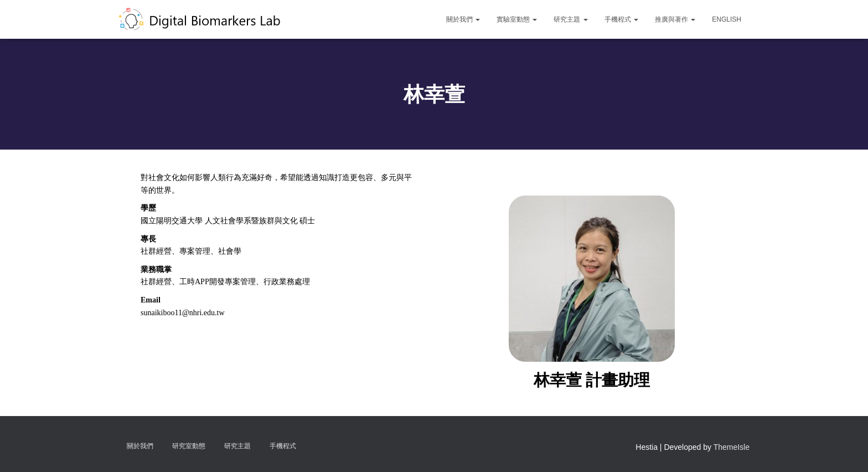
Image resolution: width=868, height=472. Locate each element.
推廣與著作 (675, 19)
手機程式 (621, 19)
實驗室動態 (517, 19)
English (727, 19)
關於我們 (463, 19)
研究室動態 (189, 446)
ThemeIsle (732, 447)
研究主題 (570, 19)
